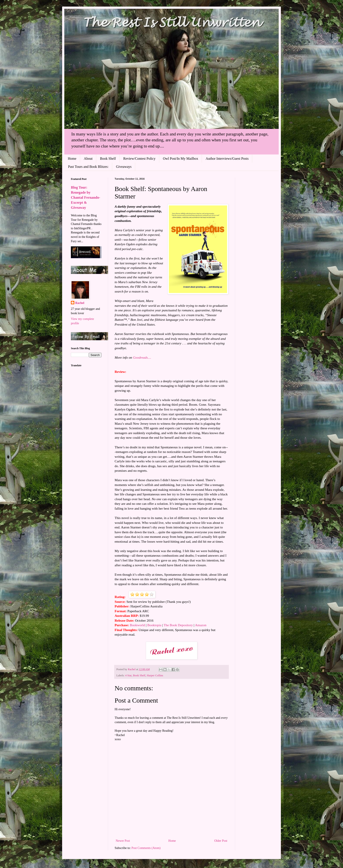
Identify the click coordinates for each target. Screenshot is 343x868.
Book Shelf (108, 159)
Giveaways (124, 167)
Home (72, 159)
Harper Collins (155, 675)
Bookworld (137, 625)
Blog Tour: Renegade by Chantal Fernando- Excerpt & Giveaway (86, 197)
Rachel (80, 303)
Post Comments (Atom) (146, 848)
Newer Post (123, 841)
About (88, 159)
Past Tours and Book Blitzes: (88, 167)
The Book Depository (178, 625)
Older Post (221, 841)
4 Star (128, 675)
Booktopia (154, 625)
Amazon (201, 625)
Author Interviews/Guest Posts (227, 159)
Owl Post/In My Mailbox (181, 159)
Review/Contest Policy (139, 159)
